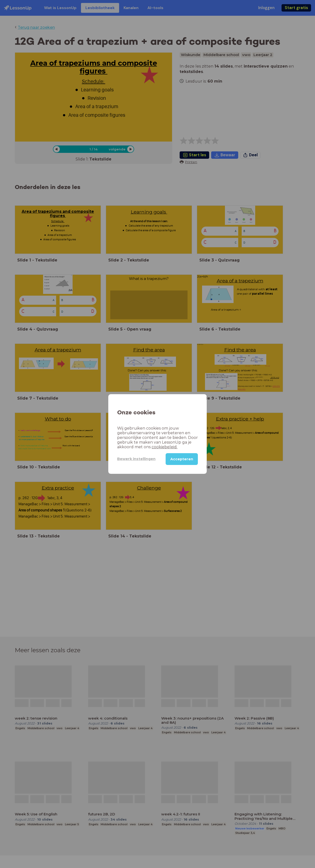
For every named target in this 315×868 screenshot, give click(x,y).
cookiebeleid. (165, 447)
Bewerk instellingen (136, 459)
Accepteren (182, 459)
